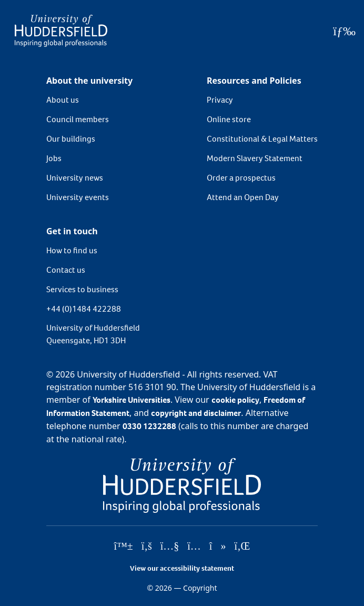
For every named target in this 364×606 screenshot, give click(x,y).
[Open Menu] (344, 31)
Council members (78, 119)
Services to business (82, 289)
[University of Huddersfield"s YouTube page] (170, 547)
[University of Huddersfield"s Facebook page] (147, 547)
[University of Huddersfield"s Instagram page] (194, 547)
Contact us (66, 270)
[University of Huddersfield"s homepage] (182, 485)
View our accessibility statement (182, 568)
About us (63, 100)
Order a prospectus (241, 178)
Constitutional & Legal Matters (262, 139)
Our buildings (71, 139)
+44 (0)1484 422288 (84, 309)
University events (78, 197)
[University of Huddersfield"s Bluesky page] (124, 547)
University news (75, 178)
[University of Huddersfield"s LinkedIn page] (242, 547)
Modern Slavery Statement (255, 158)
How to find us (72, 250)
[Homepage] (61, 31)
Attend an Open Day (243, 197)
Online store (229, 119)
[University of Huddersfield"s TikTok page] (218, 547)
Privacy (220, 100)
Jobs (54, 158)
